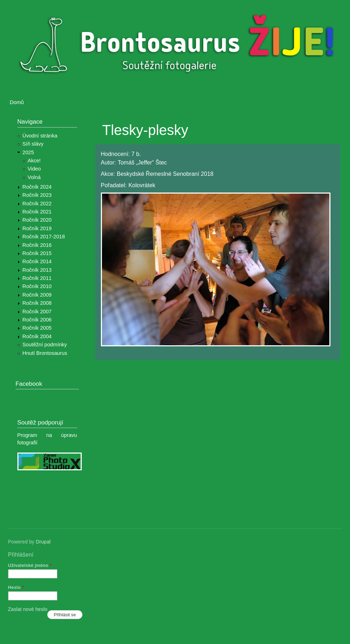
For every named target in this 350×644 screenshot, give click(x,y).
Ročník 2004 (37, 336)
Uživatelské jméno (30, 565)
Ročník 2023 (37, 195)
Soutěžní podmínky (45, 345)
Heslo (16, 587)
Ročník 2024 (37, 187)
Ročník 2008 (37, 303)
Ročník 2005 (37, 328)
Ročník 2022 (37, 204)
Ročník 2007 (37, 312)
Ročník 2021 (37, 212)
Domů (17, 102)
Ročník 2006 (37, 320)
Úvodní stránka (40, 136)
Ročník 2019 (37, 228)
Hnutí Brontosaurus (45, 353)
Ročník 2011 (37, 278)
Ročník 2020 (37, 220)
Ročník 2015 (37, 253)
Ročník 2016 (37, 245)
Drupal (43, 542)
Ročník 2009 (37, 295)
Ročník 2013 (37, 270)
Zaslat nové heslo (28, 609)
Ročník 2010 (37, 286)
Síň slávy (33, 144)
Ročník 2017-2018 (44, 237)
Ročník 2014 (37, 261)
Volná (34, 177)
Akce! (34, 161)
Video (34, 169)
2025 (28, 152)
